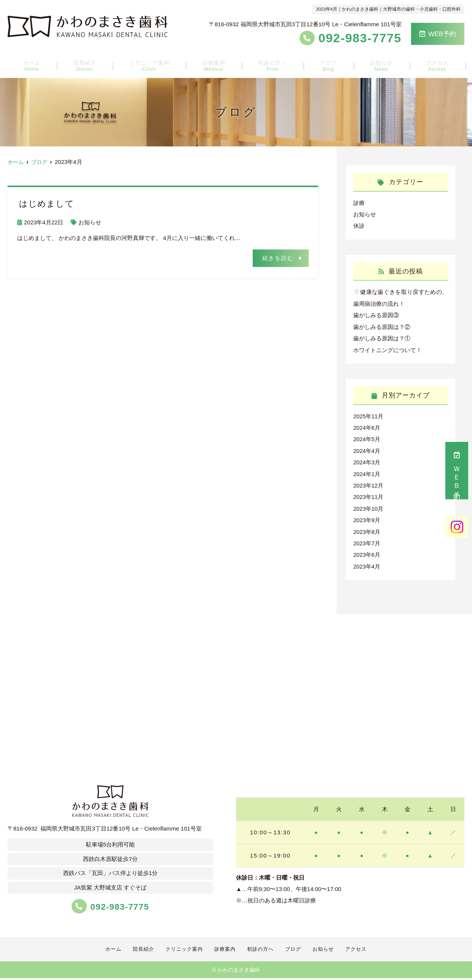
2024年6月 (367, 426)
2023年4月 (367, 563)
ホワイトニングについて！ (387, 349)
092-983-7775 (110, 903)
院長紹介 (92, 65)
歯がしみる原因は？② (382, 326)
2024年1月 (367, 472)
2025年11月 (368, 415)
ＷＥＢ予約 (457, 471)
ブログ (324, 65)
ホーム (42, 65)
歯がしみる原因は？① (382, 337)
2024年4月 (367, 449)
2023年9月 (367, 517)
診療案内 (216, 65)
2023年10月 (368, 506)
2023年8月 (367, 529)
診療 (359, 203)
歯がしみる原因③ (376, 314)
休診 (359, 226)
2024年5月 (367, 438)
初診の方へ (272, 65)
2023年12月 (368, 483)
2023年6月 (367, 552)
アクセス (426, 65)
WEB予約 (438, 34)
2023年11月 (368, 495)
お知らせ (374, 65)
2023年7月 (367, 540)
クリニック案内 (154, 65)
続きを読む (278, 258)
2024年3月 (367, 460)
